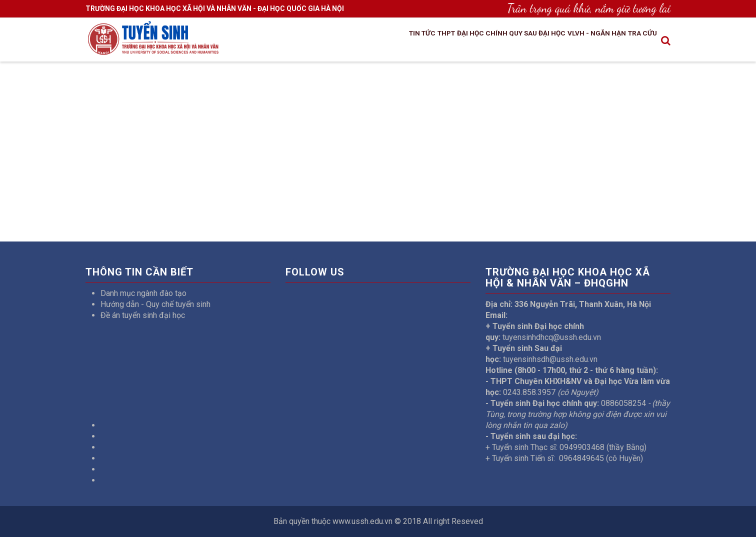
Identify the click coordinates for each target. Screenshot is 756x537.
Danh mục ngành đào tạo (143, 293)
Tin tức (363, 41)
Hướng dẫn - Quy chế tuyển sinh (155, 304)
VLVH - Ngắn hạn (581, 41)
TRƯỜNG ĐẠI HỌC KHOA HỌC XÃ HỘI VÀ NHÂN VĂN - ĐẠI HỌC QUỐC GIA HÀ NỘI (215, 8)
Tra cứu (638, 41)
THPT (396, 41)
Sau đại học (517, 41)
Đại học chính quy (450, 41)
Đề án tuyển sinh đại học (143, 315)
